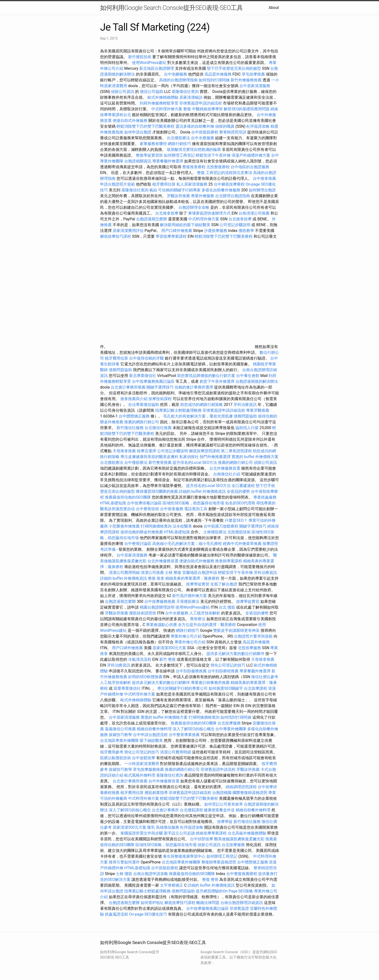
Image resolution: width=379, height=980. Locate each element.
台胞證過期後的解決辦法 (257, 381)
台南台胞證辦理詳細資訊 (242, 903)
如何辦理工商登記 (179, 155)
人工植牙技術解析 (205, 613)
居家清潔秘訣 (191, 97)
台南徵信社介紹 (227, 474)
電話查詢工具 (196, 509)
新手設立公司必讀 (179, 833)
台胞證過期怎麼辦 (152, 219)
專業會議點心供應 (161, 625)
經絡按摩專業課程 (212, 833)
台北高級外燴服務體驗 (248, 833)
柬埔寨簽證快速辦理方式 (209, 213)
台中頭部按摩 (202, 839)
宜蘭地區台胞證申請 (200, 573)
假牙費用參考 (112, 752)
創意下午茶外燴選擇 (217, 381)
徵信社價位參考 (265, 677)
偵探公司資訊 (123, 92)
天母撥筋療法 (188, 601)
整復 (187, 109)
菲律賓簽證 (239, 908)
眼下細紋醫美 (151, 740)
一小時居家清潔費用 (142, 764)
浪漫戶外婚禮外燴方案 (251, 155)
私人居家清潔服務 (192, 184)
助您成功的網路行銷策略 (202, 405)
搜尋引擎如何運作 (124, 862)
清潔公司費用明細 (124, 573)
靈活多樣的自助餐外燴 (195, 126)
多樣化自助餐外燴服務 (221, 190)
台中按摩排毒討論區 (145, 503)
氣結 (153, 190)
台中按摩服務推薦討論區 (154, 381)
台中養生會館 (248, 376)
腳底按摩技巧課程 (116, 236)
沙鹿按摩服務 (216, 231)
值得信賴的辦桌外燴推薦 (142, 532)
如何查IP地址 (152, 903)
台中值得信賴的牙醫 (146, 358)
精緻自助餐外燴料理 (155, 729)
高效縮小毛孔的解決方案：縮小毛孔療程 (187, 544)
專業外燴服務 (203, 196)
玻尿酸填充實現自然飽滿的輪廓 (194, 149)
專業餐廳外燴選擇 (168, 161)
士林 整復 (173, 573)
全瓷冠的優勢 (238, 491)
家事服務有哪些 (153, 144)
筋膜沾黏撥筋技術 (116, 758)
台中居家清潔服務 (255, 86)
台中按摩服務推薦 (160, 601)
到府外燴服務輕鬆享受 (159, 103)
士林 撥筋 (124, 874)
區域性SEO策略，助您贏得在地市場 (193, 503)
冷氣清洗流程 (140, 659)
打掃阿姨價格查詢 (156, 526)
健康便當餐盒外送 (219, 810)
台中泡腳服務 (176, 74)
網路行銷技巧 (179, 144)
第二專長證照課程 (237, 451)
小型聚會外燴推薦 (124, 526)
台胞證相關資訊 (138, 161)
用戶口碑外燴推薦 (177, 231)
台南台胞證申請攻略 (151, 874)
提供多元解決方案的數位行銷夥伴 (235, 654)
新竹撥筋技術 (140, 57)
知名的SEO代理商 (240, 503)
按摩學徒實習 (198, 584)
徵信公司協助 (152, 92)
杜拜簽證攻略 (258, 126)
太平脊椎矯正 (172, 885)
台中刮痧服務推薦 (192, 671)
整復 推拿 (156, 578)
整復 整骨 (210, 879)
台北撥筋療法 (178, 138)
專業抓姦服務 (265, 497)
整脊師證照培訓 (233, 132)
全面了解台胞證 (224, 584)
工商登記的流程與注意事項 (229, 173)
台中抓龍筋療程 (205, 132)
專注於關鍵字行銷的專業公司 (182, 688)
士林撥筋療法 (215, 532)
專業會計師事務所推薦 (210, 683)
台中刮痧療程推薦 (224, 671)
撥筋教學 (246, 231)
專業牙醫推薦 (258, 410)
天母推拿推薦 (124, 451)
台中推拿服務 (172, 509)
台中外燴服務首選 (164, 781)
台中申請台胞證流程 (150, 735)
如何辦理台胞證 (262, 190)
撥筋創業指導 (157, 793)
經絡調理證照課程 (241, 787)
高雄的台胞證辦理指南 (178, 80)
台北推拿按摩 (167, 213)
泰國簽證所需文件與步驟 (142, 833)
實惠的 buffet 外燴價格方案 (255, 457)
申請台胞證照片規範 (117, 184)
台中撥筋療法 (136, 462)
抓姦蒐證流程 (117, 914)
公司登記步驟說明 (235, 225)
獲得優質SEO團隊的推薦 (157, 491)
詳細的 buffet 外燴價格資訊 (202, 491)
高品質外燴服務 (218, 74)
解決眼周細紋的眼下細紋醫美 (185, 225)
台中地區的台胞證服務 (250, 167)
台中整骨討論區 (138, 544)
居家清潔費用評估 (128, 231)
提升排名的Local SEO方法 (195, 462)
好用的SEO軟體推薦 (145, 677)
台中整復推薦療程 (242, 874)
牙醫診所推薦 (178, 196)
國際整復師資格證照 (250, 793)
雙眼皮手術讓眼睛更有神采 (236, 630)
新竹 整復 (168, 659)
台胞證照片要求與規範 (253, 636)
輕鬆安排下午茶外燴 (213, 155)
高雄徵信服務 (168, 827)
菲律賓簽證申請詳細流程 (201, 103)
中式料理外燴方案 (167, 109)
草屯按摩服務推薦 (149, 769)
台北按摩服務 (230, 723)
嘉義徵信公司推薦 (120, 729)
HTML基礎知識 (113, 503)
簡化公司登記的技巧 (228, 665)
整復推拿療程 (194, 167)
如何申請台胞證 (138, 132)
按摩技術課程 (160, 399)
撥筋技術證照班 (143, 613)
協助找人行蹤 (247, 428)
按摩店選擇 (147, 451)
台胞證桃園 (222, 793)
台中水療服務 (203, 138)
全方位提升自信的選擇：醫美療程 (207, 625)
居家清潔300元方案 (169, 648)
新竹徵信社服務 (130, 428)
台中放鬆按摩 (144, 758)
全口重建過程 (243, 486)
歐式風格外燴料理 (140, 775)
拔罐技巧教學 (121, 735)
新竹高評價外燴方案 (189, 596)
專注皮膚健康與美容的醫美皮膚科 (149, 457)
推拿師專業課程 (229, 561)
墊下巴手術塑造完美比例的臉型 (234, 68)
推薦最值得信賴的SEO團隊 (128, 497)
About (274, 8)
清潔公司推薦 (152, 573)
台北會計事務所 (165, 810)
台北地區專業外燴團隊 (120, 740)
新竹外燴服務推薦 (247, 80)
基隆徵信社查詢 (185, 92)
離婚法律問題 (208, 903)
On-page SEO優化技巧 (148, 914)
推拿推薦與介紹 (134, 399)
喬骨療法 (198, 619)
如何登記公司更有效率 (224, 804)
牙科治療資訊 (245, 405)
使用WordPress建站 (149, 63)
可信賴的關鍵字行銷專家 (179, 190)
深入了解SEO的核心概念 (194, 729)
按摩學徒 (225, 822)
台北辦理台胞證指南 (233, 196)
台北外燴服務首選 (225, 468)
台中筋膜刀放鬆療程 (221, 526)
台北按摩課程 (256, 688)
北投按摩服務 (249, 648)
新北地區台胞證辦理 (157, 68)
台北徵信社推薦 (158, 428)
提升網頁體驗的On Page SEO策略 (225, 891)
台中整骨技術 (147, 509)
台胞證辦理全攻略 (194, 207)
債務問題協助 (120, 370)
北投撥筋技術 (239, 532)
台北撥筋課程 (191, 810)
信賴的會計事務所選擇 (194, 387)
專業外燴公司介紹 (186, 636)
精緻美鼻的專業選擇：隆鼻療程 (192, 578)
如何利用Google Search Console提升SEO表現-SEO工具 (171, 8)
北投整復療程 (218, 167)
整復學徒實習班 (150, 155)
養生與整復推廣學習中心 (185, 856)
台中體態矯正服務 (135, 416)
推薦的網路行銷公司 (142, 422)
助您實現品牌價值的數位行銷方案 (206, 376)
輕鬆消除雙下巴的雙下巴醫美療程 (146, 126)
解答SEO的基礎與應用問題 (247, 109)
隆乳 (151, 827)
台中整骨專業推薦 (184, 735)
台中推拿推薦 (264, 178)
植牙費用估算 (164, 184)
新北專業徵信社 (143, 376)
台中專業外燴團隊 (231, 729)
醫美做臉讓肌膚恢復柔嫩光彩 (239, 839)
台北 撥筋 (227, 607)
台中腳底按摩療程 (230, 184)
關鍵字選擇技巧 (160, 387)
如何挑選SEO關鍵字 (226, 688)
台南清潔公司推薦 (254, 213)
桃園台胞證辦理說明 (157, 607)
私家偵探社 (189, 457)
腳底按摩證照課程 (205, 451)
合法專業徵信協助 (144, 405)
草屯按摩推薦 (253, 74)
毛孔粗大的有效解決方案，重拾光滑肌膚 (198, 416)
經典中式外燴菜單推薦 (242, 544)
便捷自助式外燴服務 (131, 121)
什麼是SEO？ (236, 520)
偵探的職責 (225, 126)
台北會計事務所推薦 (128, 387)
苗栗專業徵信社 (127, 688)
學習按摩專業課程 (172, 236)
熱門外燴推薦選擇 (216, 457)
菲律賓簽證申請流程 (218, 769)
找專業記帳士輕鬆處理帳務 (178, 410)
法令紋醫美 (182, 526)
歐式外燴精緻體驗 (163, 97)
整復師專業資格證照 (219, 862)
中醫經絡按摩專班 (208, 109)
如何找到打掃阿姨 (214, 80)
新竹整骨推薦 (160, 462)
